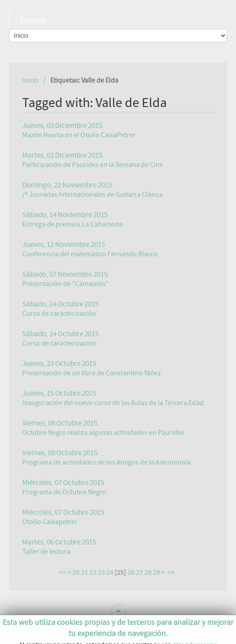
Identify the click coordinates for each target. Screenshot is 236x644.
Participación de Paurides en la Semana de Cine (93, 165)
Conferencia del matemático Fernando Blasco (90, 254)
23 (101, 572)
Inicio (30, 80)
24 (110, 572)
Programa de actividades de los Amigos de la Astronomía (106, 462)
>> (172, 572)
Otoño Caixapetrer (50, 522)
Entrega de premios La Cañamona (72, 224)
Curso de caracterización (59, 314)
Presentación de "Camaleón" (65, 284)
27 (140, 572)
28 (148, 572)
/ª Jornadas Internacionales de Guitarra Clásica (92, 195)
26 (131, 572)
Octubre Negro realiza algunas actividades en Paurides (103, 433)
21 (84, 572)
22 (93, 572)
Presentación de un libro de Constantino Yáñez (92, 373)
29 (156, 572)
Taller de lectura (46, 552)
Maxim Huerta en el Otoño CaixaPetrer (79, 135)
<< (63, 572)
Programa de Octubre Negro (64, 492)
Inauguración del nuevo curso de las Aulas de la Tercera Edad (113, 403)
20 (76, 572)
